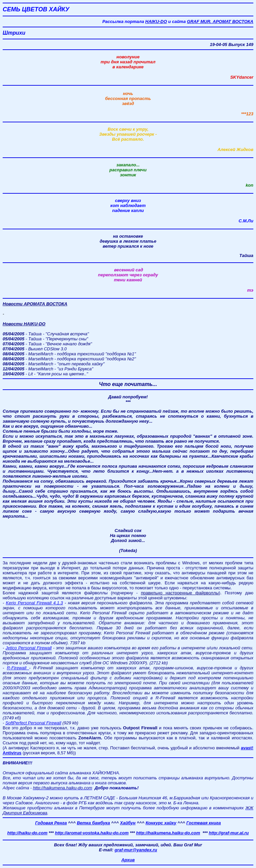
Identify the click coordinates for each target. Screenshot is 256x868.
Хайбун (128, 823)
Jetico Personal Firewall (29, 648)
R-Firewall (18, 668)
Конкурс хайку (161, 823)
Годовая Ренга (51, 823)
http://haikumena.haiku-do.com (168, 833)
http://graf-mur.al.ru (229, 833)
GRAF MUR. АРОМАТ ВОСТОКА (220, 21)
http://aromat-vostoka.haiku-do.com (92, 833)
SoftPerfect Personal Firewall (33, 723)
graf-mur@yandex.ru (136, 850)
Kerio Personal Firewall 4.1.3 (34, 603)
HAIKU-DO (156, 21)
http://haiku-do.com (27, 833)
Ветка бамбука (93, 823)
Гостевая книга (204, 823)
